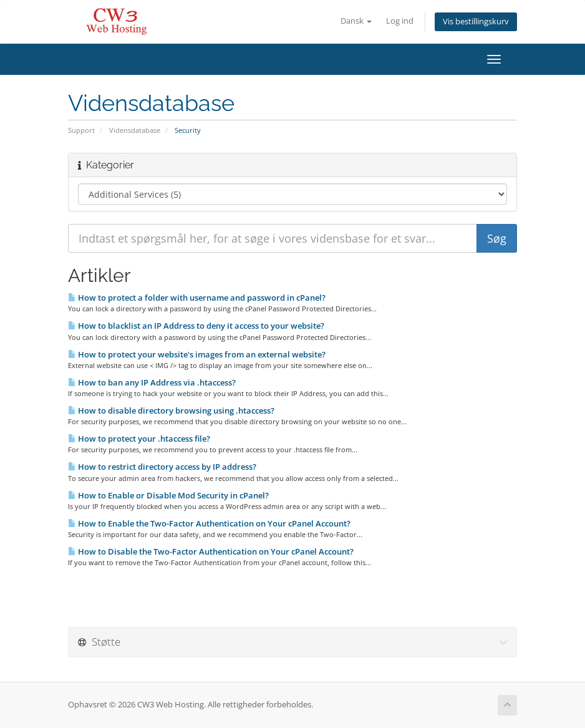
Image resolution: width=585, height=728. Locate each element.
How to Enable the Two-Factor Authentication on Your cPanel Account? (209, 523)
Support (81, 130)
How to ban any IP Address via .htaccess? (152, 382)
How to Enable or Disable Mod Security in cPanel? (168, 495)
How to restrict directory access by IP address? (162, 467)
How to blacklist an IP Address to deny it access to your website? (196, 326)
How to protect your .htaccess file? (139, 439)
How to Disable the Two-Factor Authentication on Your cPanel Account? (211, 551)
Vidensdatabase (135, 130)
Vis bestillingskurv (476, 22)
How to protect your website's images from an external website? (197, 354)
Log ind (400, 21)
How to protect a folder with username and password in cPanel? (197, 298)
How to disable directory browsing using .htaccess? (171, 410)
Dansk (356, 21)
